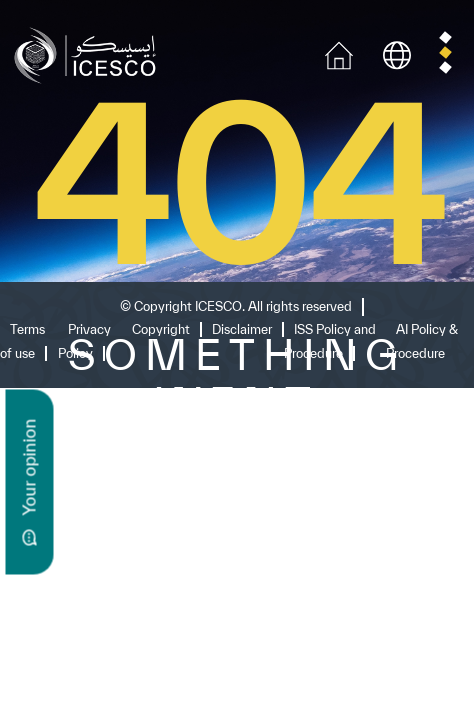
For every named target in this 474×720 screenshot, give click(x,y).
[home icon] (339, 53)
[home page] (89, 53)
